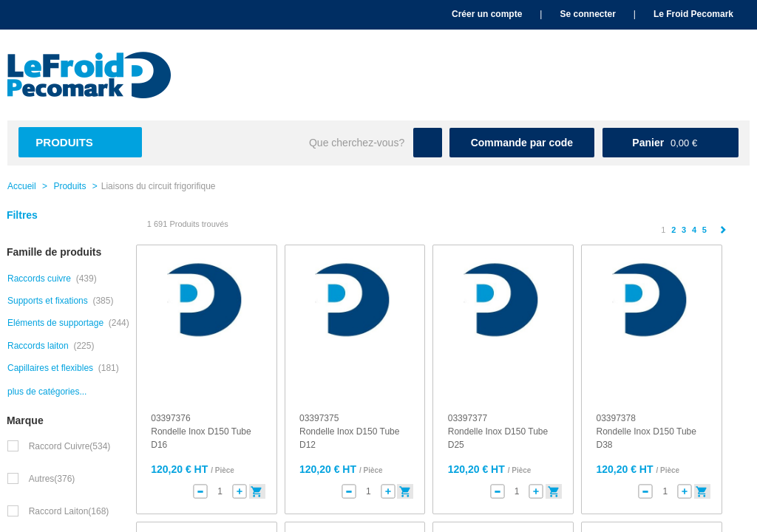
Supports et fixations (48, 301)
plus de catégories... (47, 392)
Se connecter (587, 14)
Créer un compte (487, 14)
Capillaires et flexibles (50, 368)
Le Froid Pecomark (693, 14)
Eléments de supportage (55, 323)
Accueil (22, 186)
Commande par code (522, 143)
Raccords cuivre (39, 279)
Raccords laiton (38, 346)
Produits (64, 142)
